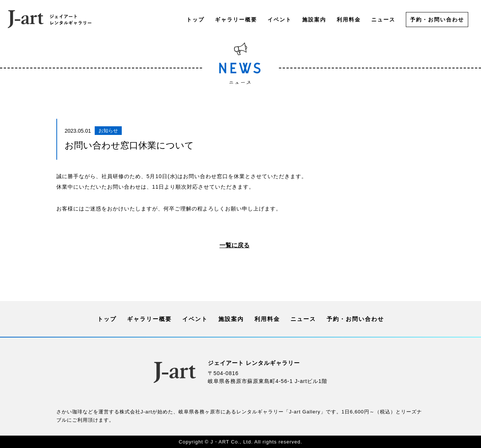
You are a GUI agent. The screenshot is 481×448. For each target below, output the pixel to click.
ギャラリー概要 (236, 20)
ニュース (383, 20)
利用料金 (349, 20)
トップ (195, 20)
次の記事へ (366, 246)
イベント (280, 20)
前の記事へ (115, 246)
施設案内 (314, 20)
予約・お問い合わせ (437, 20)
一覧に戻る (234, 245)
